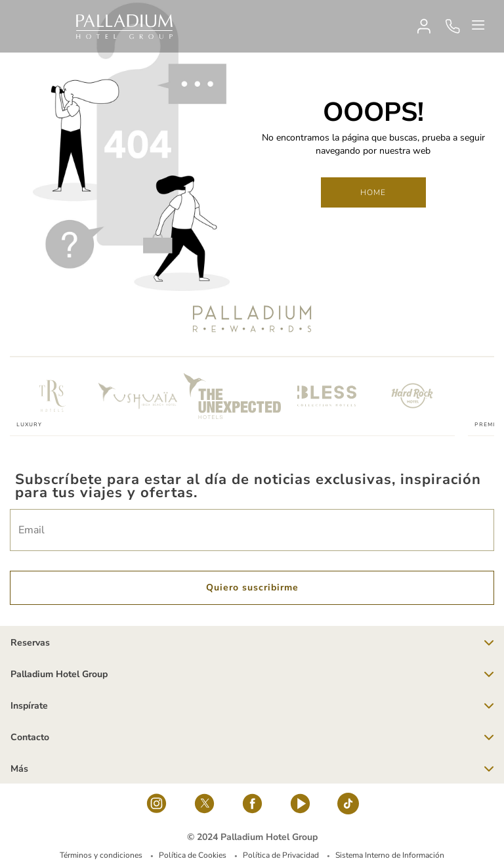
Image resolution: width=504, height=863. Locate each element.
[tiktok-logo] (348, 807)
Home (373, 192)
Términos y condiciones (101, 855)
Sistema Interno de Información (390, 855)
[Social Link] (157, 807)
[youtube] (300, 807)
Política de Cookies (193, 855)
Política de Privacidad (281, 855)
